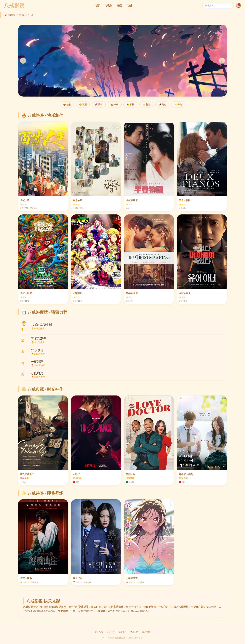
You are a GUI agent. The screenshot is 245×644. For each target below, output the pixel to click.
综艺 (120, 5)
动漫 (130, 5)
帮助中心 (122, 632)
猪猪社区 (111, 632)
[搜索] (218, 6)
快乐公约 (134, 632)
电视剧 (108, 5)
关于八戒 (99, 632)
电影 (97, 5)
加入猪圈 (146, 632)
